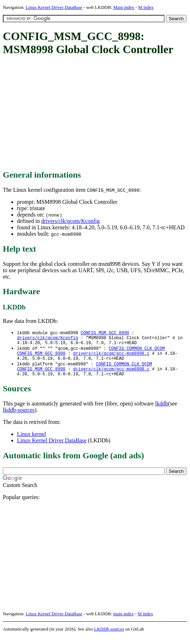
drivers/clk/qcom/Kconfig (70, 221)
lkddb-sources (19, 417)
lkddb (162, 411)
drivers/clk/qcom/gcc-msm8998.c (111, 357)
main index (123, 621)
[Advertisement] (96, 113)
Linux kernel (31, 441)
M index (146, 7)
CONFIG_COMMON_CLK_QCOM (137, 351)
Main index (124, 7)
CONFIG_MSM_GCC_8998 (105, 333)
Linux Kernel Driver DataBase (54, 7)
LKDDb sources (109, 636)
